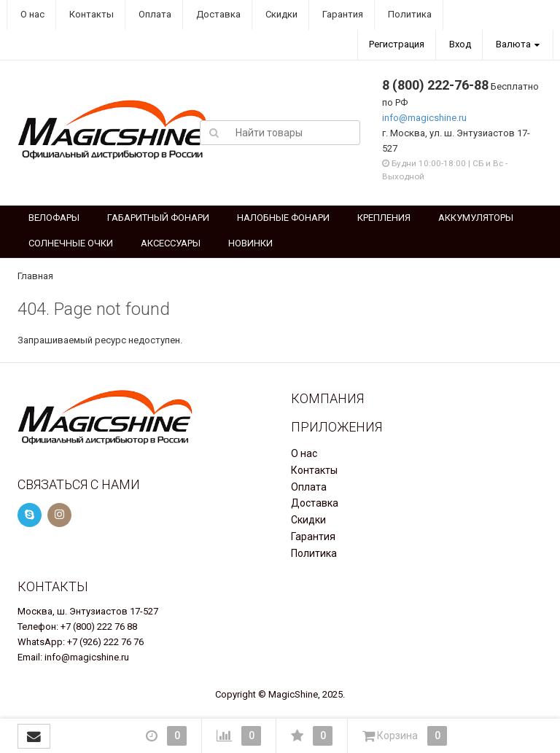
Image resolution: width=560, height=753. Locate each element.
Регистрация (397, 44)
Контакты (90, 14)
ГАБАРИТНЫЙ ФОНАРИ (158, 218)
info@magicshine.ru (424, 118)
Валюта (513, 44)
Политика (409, 14)
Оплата (154, 14)
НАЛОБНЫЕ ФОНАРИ (283, 218)
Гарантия (342, 14)
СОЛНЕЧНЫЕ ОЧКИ (71, 243)
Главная (35, 276)
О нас (31, 14)
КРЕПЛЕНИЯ (384, 218)
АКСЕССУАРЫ (171, 243)
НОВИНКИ (250, 243)
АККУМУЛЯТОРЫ (476, 218)
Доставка (217, 14)
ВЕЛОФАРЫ (54, 218)
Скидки (280, 14)
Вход (460, 44)
